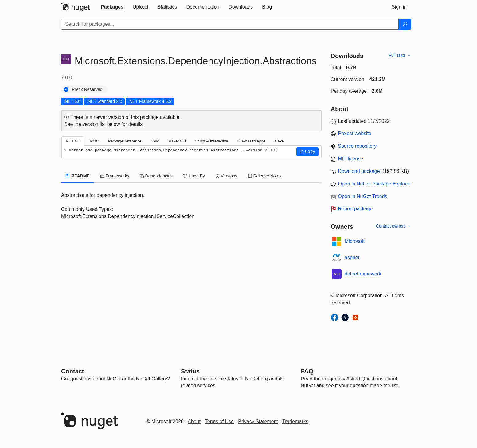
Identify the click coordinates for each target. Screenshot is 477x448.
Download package (359, 171)
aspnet (352, 257)
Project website (355, 133)
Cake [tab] (279, 141)
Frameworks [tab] (115, 176)
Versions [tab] (226, 176)
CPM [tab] (155, 141)
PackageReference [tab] (125, 141)
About (194, 421)
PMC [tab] (94, 141)
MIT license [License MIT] (351, 159)
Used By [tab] (194, 176)
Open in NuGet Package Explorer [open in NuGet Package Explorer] (375, 184)
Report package (356, 209)
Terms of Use (219, 421)
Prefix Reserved (87, 89)
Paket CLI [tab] (177, 141)
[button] (307, 152)
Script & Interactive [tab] (211, 141)
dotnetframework (363, 274)
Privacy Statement (258, 421)
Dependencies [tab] (156, 176)
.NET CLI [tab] (73, 141)
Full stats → (400, 55)
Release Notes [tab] (265, 176)
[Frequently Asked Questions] (307, 371)
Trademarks (295, 421)
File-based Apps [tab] (252, 141)
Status (190, 371)
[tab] (112, 7)
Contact (72, 371)
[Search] (405, 24)
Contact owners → (394, 226)
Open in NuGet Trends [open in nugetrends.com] (363, 196)
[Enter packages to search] (230, 24)
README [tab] (78, 176)
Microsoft (355, 241)
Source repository (357, 146)
